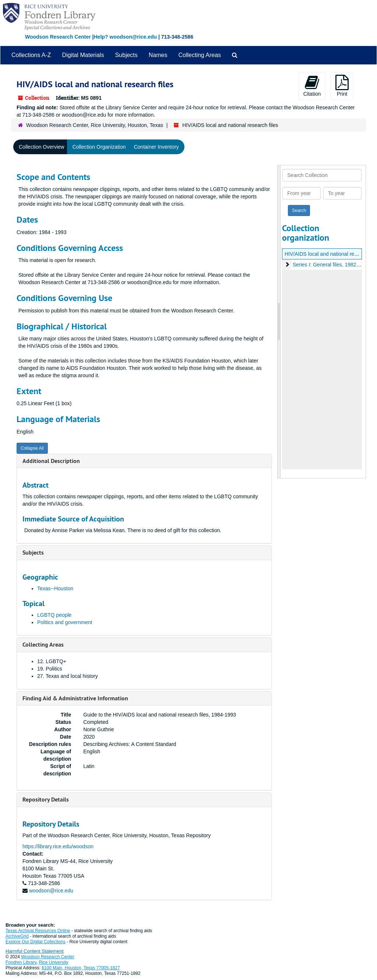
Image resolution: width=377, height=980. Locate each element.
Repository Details (46, 799)
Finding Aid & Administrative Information (75, 698)
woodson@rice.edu (51, 891)
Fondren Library (21, 962)
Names (158, 55)
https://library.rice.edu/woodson (58, 846)
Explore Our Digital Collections (36, 942)
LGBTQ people (54, 615)
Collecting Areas (200, 55)
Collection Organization (99, 147)
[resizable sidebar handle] (279, 322)
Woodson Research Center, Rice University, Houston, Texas (95, 125)
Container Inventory (156, 147)
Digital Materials (83, 55)
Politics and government (65, 622)
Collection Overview (42, 147)
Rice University (54, 962)
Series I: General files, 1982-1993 (331, 265)
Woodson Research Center (58, 37)
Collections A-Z (31, 55)
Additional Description (51, 461)
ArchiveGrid (17, 936)
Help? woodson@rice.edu (125, 37)
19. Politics (50, 669)
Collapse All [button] (32, 448)
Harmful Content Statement (35, 951)
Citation (312, 86)
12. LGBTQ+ (52, 661)
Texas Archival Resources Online (38, 931)
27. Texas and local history (68, 676)
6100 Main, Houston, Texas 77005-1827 (81, 968)
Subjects (126, 55)
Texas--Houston (55, 588)
